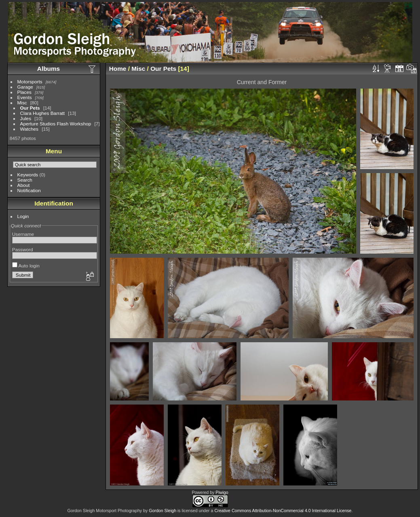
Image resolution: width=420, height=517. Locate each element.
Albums (49, 69)
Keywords (28, 175)
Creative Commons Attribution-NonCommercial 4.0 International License (283, 511)
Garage (25, 87)
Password (23, 249)
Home (118, 69)
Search (25, 180)
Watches (29, 129)
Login (23, 216)
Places (24, 92)
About (24, 185)
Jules (26, 118)
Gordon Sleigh (163, 511)
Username (23, 234)
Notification (29, 190)
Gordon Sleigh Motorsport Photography (105, 511)
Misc (22, 103)
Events (25, 97)
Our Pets (30, 108)
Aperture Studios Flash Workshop (56, 124)
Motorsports (30, 82)
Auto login (26, 266)
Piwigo (222, 492)
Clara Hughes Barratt (43, 113)
